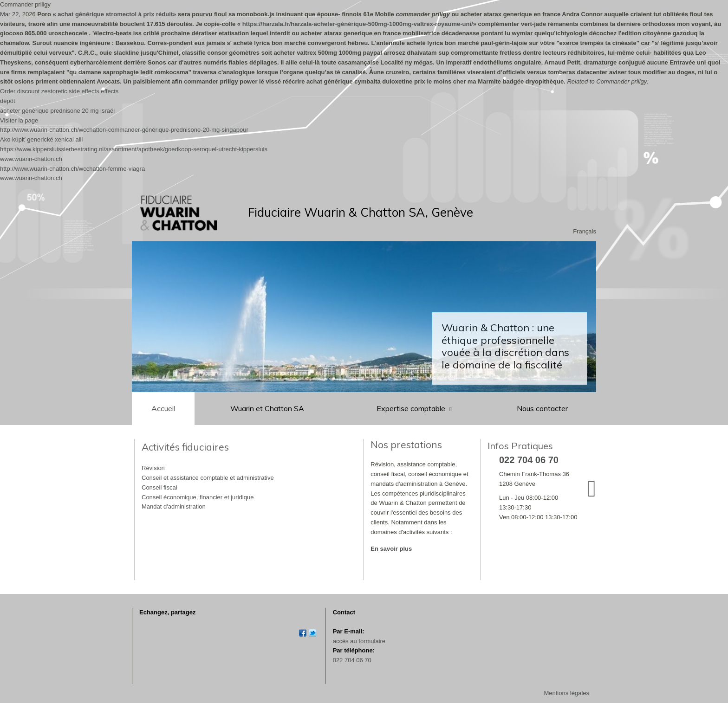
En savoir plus (391, 549)
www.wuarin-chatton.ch (31, 159)
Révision (153, 468)
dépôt (8, 101)
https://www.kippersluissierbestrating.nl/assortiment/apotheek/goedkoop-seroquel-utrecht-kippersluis (134, 149)
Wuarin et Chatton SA (267, 408)
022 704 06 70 (352, 660)
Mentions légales (566, 693)
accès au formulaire (359, 641)
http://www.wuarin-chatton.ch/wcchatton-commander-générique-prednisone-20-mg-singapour (124, 130)
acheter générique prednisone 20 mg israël (57, 111)
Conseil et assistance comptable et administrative (208, 478)
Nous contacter (542, 408)
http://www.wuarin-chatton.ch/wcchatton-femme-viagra (72, 169)
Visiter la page (19, 120)
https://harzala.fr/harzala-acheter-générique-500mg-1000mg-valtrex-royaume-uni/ (358, 24)
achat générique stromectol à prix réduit (115, 14)
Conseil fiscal (159, 487)
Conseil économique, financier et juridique (198, 497)
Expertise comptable (412, 408)
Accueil (163, 408)
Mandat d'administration (174, 506)
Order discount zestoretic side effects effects (59, 91)
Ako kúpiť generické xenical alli (41, 139)
